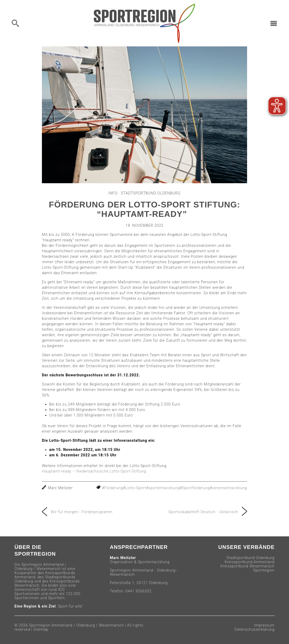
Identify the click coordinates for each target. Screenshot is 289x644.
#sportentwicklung (163, 488)
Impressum (264, 625)
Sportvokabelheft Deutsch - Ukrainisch (203, 512)
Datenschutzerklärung (255, 629)
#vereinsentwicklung (228, 488)
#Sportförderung (195, 488)
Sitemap (41, 629)
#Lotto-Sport (134, 488)
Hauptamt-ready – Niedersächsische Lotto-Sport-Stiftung (94, 471)
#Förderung (113, 488)
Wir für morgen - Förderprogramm (82, 512)
